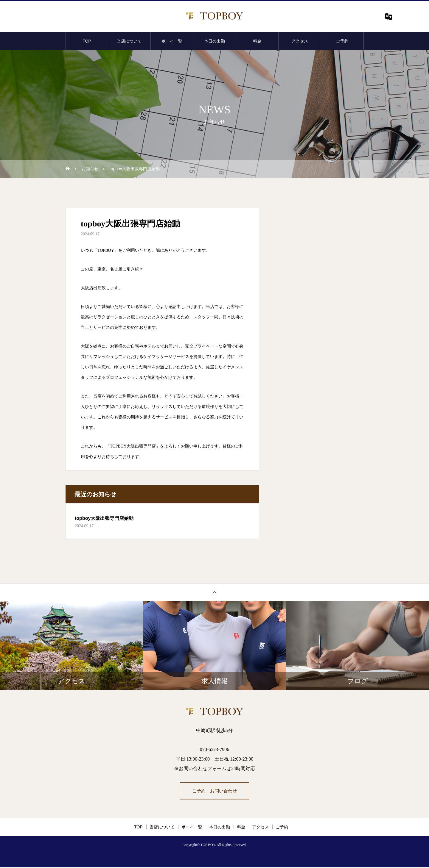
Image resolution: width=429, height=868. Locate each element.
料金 (257, 41)
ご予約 (342, 41)
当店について (129, 41)
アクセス (300, 41)
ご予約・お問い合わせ (214, 791)
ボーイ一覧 (172, 41)
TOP (87, 41)
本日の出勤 (214, 41)
